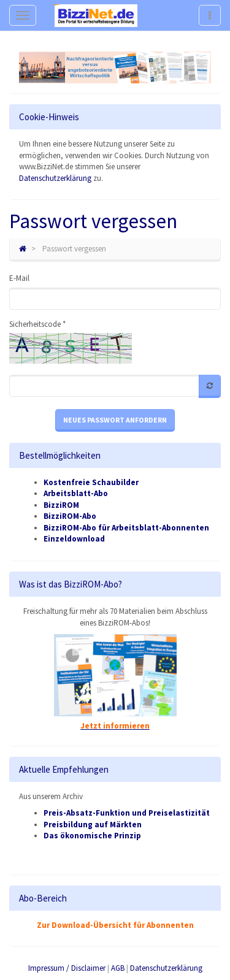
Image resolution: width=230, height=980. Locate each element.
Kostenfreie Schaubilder (91, 482)
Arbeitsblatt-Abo (76, 493)
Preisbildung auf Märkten (93, 825)
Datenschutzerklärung (55, 178)
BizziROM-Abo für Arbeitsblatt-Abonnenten (126, 528)
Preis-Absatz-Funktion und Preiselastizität (127, 813)
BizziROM (61, 505)
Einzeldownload (74, 539)
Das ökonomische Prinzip (92, 836)
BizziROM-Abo (70, 516)
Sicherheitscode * (37, 324)
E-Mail (19, 278)
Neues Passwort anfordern (115, 420)
